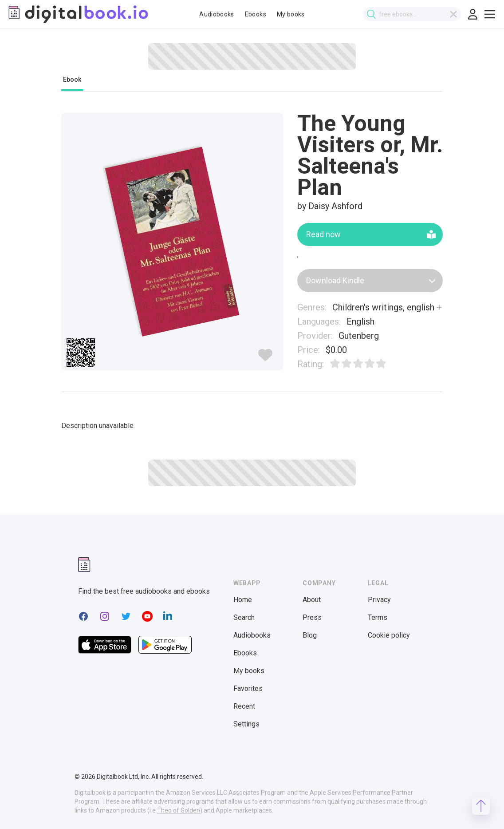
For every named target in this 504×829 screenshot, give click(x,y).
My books (291, 14)
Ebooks (256, 14)
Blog (310, 635)
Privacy (379, 600)
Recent (244, 706)
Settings (246, 724)
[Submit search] (371, 14)
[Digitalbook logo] (78, 14)
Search (244, 617)
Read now (371, 234)
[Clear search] (453, 14)
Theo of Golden (179, 810)
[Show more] (439, 307)
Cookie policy (389, 635)
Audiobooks (217, 14)
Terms (378, 617)
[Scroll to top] (481, 806)
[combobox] (412, 14)
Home (243, 600)
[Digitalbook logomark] (84, 565)
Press (312, 617)
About (312, 600)
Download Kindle (371, 280)
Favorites (248, 688)
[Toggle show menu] (490, 14)
